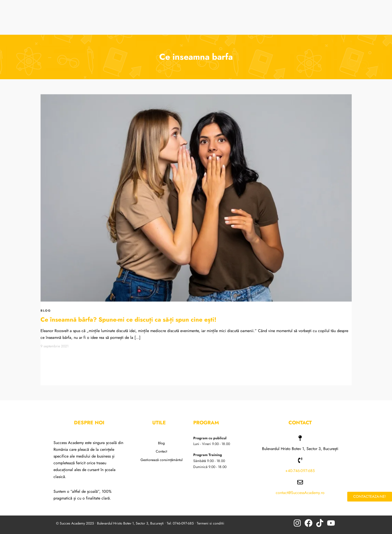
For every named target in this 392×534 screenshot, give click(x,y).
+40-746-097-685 (300, 471)
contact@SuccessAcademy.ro (300, 493)
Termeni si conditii (210, 523)
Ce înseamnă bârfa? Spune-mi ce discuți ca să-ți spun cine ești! (128, 319)
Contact (161, 451)
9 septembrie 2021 (54, 346)
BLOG (46, 311)
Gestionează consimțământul (161, 460)
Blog (161, 443)
